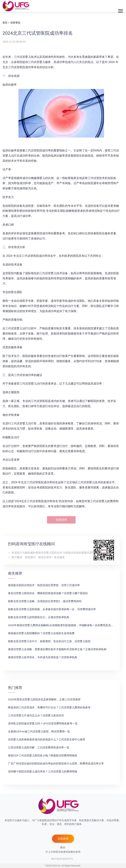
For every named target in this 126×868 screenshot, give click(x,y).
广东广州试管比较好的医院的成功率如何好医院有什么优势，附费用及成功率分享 (56, 763)
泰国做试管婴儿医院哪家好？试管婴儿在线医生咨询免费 (41, 633)
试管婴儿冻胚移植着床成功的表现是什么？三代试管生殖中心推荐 (47, 739)
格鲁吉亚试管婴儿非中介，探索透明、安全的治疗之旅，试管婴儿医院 (49, 641)
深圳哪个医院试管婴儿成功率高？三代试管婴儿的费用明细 (43, 771)
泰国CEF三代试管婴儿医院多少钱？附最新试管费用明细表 (43, 755)
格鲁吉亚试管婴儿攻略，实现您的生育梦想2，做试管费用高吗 (45, 601)
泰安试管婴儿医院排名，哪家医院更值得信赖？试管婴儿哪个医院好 (48, 593)
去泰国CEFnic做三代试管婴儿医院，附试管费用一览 (39, 731)
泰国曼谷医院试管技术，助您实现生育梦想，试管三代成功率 (44, 585)
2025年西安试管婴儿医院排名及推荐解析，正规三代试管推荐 (44, 699)
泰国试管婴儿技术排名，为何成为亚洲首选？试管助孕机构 (43, 657)
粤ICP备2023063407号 (62, 859)
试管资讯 (15, 23)
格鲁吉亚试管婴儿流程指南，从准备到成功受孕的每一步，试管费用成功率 (52, 609)
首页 (5, 23)
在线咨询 (61, 520)
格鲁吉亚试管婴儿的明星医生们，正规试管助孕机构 (39, 617)
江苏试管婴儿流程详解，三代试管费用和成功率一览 (39, 747)
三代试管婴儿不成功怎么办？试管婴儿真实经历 (36, 715)
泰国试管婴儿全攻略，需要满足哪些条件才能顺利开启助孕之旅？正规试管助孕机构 (57, 649)
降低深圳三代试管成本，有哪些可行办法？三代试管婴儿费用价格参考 (49, 707)
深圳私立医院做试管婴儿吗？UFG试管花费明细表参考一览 (43, 723)
